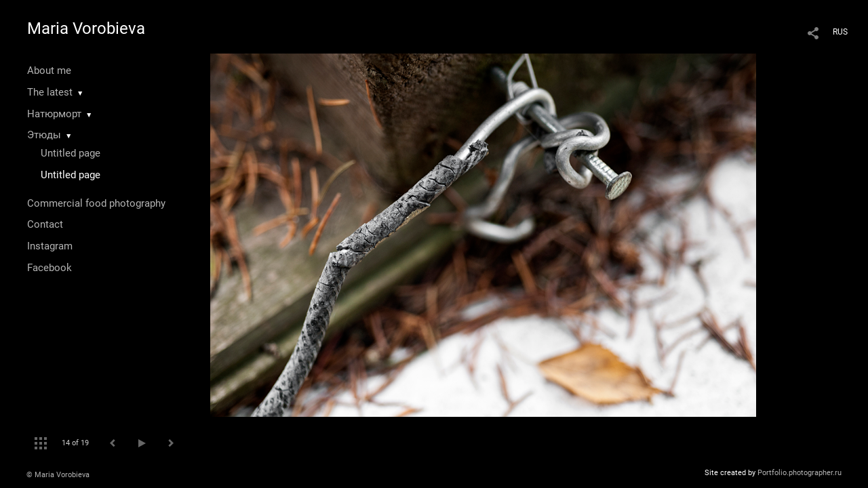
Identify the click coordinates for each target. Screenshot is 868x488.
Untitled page (71, 153)
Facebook (50, 268)
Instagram (50, 246)
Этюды (44, 135)
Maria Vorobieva (86, 28)
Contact (45, 224)
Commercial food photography (96, 203)
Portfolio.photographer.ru (800, 473)
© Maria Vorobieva (58, 475)
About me (49, 70)
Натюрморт (54, 114)
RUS (840, 32)
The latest (50, 92)
